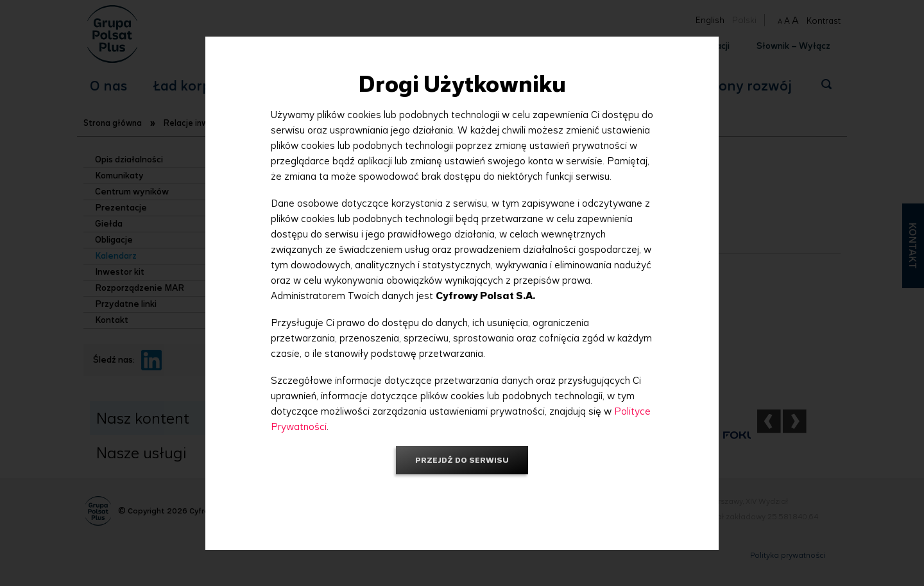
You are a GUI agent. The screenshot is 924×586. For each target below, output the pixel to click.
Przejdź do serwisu (462, 460)
